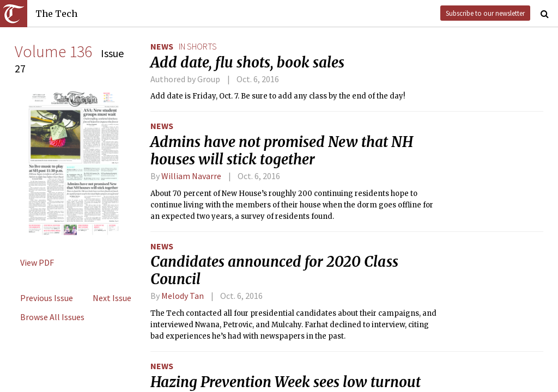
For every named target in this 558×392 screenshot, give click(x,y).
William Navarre (191, 176)
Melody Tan (183, 296)
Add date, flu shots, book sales (247, 63)
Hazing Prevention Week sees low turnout (286, 382)
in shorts (198, 46)
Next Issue (112, 298)
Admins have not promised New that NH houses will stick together (282, 151)
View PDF (37, 262)
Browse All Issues (52, 317)
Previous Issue (47, 298)
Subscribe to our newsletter (485, 13)
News (162, 46)
